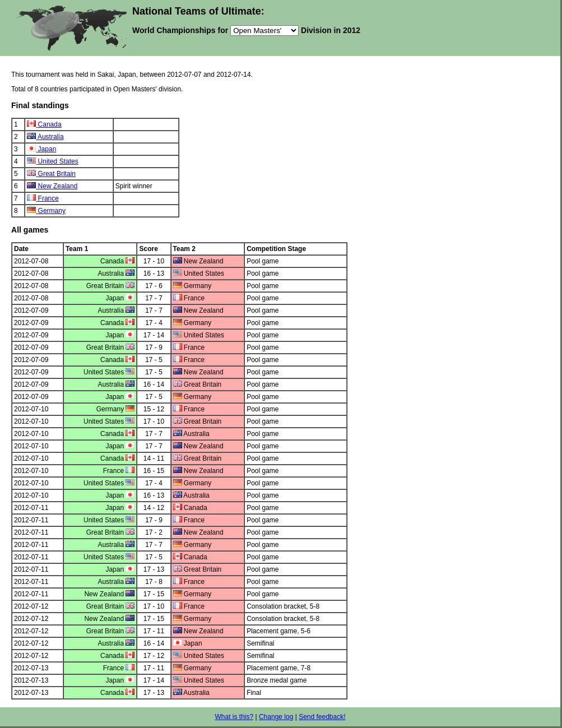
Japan (47, 149)
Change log (276, 717)
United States (58, 161)
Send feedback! (322, 717)
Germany (52, 211)
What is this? (234, 717)
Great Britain (57, 174)
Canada (50, 124)
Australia (51, 137)
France (48, 198)
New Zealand (58, 186)
